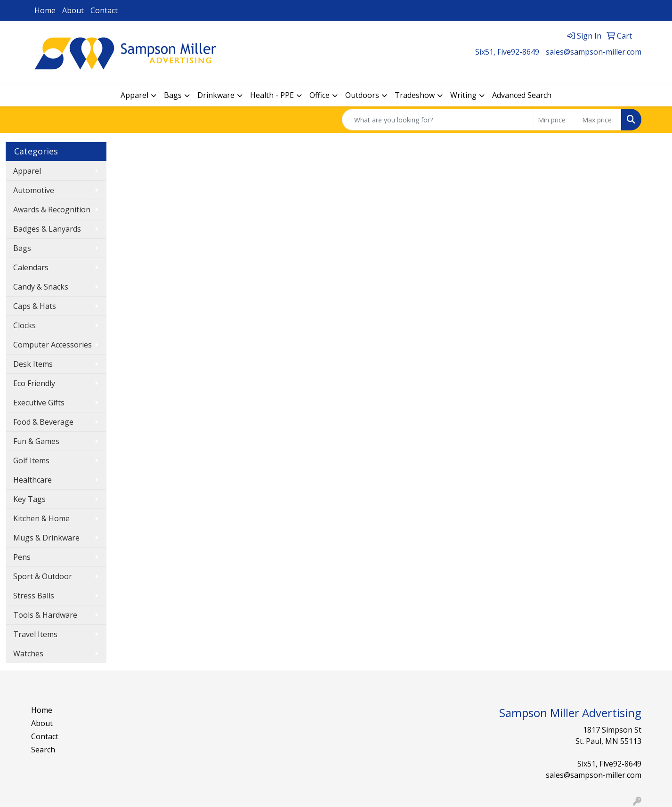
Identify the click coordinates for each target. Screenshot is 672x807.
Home (45, 10)
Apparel (134, 95)
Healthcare (32, 480)
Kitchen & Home (41, 518)
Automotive (34, 190)
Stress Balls (34, 596)
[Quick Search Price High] (599, 120)
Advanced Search (522, 95)
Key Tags (29, 499)
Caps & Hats (35, 306)
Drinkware (216, 95)
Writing (463, 95)
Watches (28, 654)
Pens (22, 557)
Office (320, 95)
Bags (173, 95)
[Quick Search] (437, 120)
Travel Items (35, 634)
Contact (104, 10)
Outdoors (362, 95)
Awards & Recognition (52, 210)
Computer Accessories (53, 345)
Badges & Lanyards (47, 229)
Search (43, 750)
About (73, 10)
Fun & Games (36, 441)
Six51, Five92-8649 (507, 52)
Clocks (24, 325)
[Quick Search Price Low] (555, 120)
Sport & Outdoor (43, 576)
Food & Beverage (43, 422)
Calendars (31, 267)
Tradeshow (415, 95)
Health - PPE (272, 95)
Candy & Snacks (41, 287)
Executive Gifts (39, 403)
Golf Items (31, 460)
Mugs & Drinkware (46, 538)
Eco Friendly (34, 383)
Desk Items (33, 364)
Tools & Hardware (45, 615)
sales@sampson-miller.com (594, 52)
